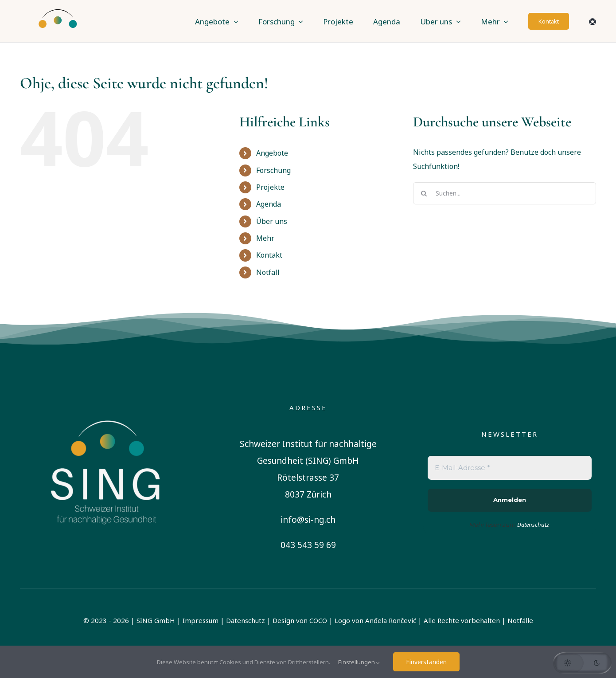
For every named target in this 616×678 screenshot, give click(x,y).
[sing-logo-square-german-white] (106, 405)
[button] (582, 663)
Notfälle (520, 620)
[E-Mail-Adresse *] (510, 468)
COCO (318, 620)
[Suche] (424, 193)
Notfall (268, 272)
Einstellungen (359, 662)
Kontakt (269, 255)
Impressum (201, 620)
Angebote (272, 153)
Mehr (265, 238)
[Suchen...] (505, 193)
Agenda (269, 204)
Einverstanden (426, 662)
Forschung (273, 170)
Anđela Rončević (391, 620)
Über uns (272, 221)
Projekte (270, 187)
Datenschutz (246, 620)
